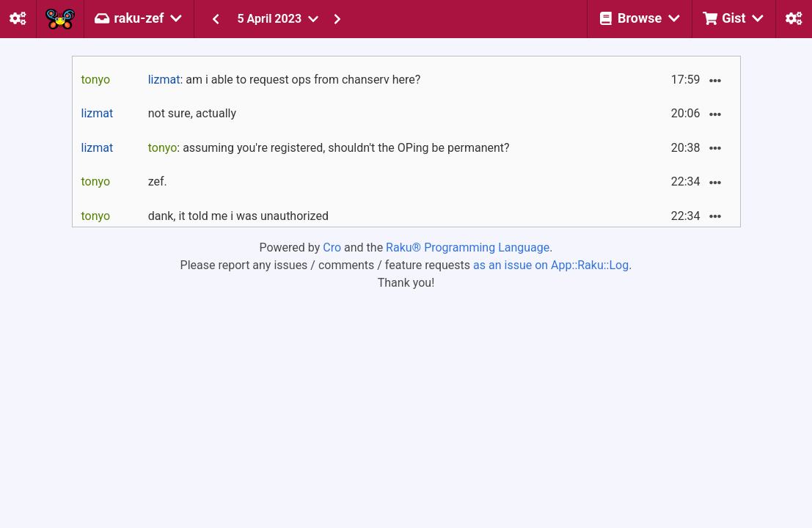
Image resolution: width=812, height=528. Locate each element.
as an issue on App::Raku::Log (551, 265)
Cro (332, 247)
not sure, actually (192, 113)
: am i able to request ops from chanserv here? (285, 80)
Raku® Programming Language (468, 247)
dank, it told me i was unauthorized (238, 216)
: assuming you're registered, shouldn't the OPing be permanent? (329, 148)
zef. (158, 181)
